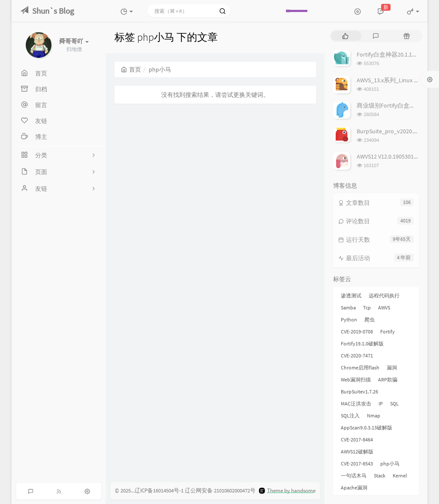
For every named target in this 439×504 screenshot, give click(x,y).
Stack (380, 475)
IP (381, 403)
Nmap (374, 415)
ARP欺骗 (388, 379)
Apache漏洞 (354, 487)
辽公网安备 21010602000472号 (220, 490)
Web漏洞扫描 (356, 379)
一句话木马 (354, 475)
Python (349, 319)
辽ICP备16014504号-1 (159, 490)
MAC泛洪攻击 (356, 403)
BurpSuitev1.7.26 (359, 391)
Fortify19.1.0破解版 (362, 343)
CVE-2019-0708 (357, 331)
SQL (394, 403)
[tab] (345, 36)
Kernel (400, 475)
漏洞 (392, 367)
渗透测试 (351, 295)
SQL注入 (350, 415)
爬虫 (370, 319)
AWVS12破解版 (357, 451)
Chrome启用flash (360, 367)
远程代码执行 (384, 295)
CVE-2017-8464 (357, 439)
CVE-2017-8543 (357, 463)
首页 (131, 69)
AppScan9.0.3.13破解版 (367, 427)
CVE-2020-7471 (357, 355)
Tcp (367, 307)
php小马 (390, 463)
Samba (348, 307)
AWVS (384, 307)
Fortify (388, 331)
